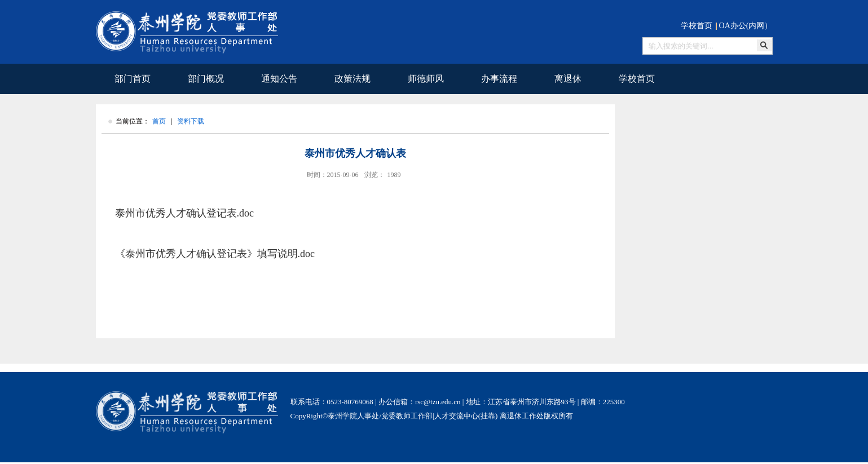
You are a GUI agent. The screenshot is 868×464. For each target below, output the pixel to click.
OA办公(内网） (746, 26)
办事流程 (499, 79)
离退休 (568, 79)
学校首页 (697, 26)
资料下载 (191, 121)
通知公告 (279, 79)
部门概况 (206, 79)
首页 (159, 121)
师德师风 (426, 79)
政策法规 (353, 79)
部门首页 (133, 79)
